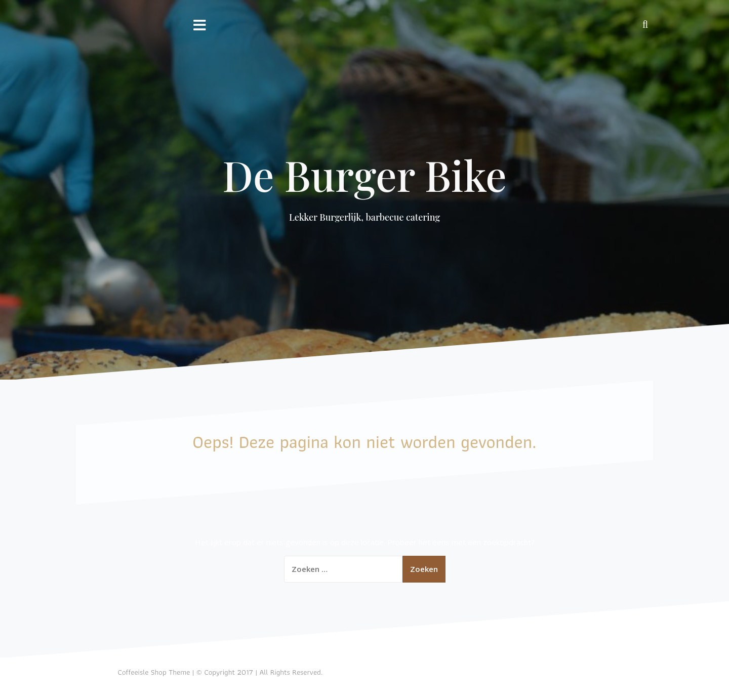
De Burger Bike (364, 175)
